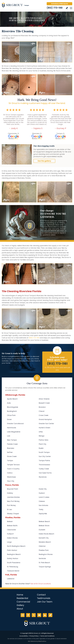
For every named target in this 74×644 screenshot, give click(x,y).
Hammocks (12, 428)
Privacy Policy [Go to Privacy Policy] (34, 636)
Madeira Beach (45, 542)
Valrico (10, 473)
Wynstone (43, 477)
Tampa (10, 461)
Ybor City (11, 481)
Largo (9, 542)
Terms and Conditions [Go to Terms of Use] (47, 636)
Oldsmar (42, 546)
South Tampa (44, 452)
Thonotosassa (44, 465)
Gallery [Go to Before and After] (20, 605)
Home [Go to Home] (20, 595)
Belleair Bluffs (12, 526)
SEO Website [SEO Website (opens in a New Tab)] (32, 641)
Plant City (43, 444)
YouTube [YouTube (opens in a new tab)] (39, 615)
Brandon (42, 407)
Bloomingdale (13, 407)
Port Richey (11, 505)
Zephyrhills (43, 514)
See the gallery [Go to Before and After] (44, 161)
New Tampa (12, 440)
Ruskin (41, 448)
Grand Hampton (45, 419)
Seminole (42, 558)
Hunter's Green (44, 428)
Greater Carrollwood (15, 424)
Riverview (11, 448)
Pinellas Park (44, 550)
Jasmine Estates (13, 497)
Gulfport (10, 534)
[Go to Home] (17, 5)
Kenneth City (44, 538)
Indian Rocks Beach (46, 534)
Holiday (10, 493)
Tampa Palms (44, 461)
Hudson (42, 493)
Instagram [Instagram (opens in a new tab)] (23, 615)
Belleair (10, 521)
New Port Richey (13, 501)
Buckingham (12, 411)
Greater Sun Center (46, 424)
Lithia (41, 432)
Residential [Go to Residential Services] (22, 598)
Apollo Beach (12, 399)
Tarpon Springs (45, 567)
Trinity (41, 509)
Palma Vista (44, 440)
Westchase (11, 477)
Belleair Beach (44, 521)
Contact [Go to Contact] (41, 595)
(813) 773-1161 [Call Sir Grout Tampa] (55, 8)
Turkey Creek (44, 469)
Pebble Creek (12, 444)
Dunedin (42, 530)
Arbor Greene (44, 399)
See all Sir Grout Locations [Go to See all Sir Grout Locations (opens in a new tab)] (41, 584)
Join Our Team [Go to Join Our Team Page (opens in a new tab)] (45, 602)
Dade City (43, 489)
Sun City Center (45, 456)
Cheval (42, 411)
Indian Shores (12, 538)
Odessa (42, 501)
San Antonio (43, 505)
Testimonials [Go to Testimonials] (44, 598)
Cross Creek (44, 415)
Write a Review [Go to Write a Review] (67, 8)
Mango (42, 436)
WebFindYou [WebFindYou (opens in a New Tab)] (42, 641)
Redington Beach (14, 554)
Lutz (9, 436)
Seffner (10, 452)
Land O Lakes (44, 497)
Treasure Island (13, 571)
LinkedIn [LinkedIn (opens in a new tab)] (45, 615)
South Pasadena (14, 563)
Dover (9, 419)
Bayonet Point (13, 489)
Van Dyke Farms (45, 473)
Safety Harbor (13, 558)
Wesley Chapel (13, 514)
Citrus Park (11, 415)
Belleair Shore (44, 526)
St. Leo (10, 509)
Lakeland (11, 579)
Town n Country (13, 469)
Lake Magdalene (14, 432)
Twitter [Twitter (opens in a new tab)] (34, 615)
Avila (9, 403)
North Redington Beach (16, 546)
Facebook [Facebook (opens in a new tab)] (28, 615)
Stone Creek (12, 456)
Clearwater (12, 530)
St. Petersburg (13, 567)
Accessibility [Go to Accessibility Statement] (24, 636)
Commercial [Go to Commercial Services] (23, 602)
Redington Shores (46, 554)
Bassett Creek (44, 403)
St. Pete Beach (44, 563)
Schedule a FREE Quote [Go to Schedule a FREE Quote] (60, 4)
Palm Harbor (12, 550)
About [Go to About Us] (20, 609)
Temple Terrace (13, 465)
